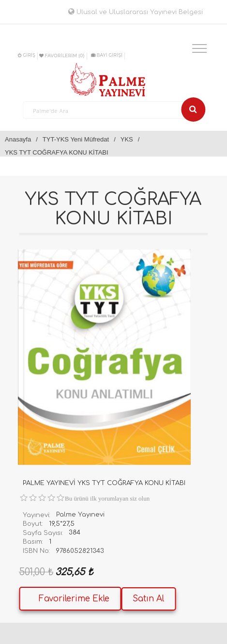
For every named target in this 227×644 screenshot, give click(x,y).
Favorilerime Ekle (74, 599)
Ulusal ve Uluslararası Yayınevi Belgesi (136, 12)
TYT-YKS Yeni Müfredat (76, 139)
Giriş (27, 55)
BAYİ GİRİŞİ (107, 55)
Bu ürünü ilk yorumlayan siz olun (107, 498)
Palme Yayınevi (80, 515)
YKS (127, 139)
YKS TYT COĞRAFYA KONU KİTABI (57, 152)
